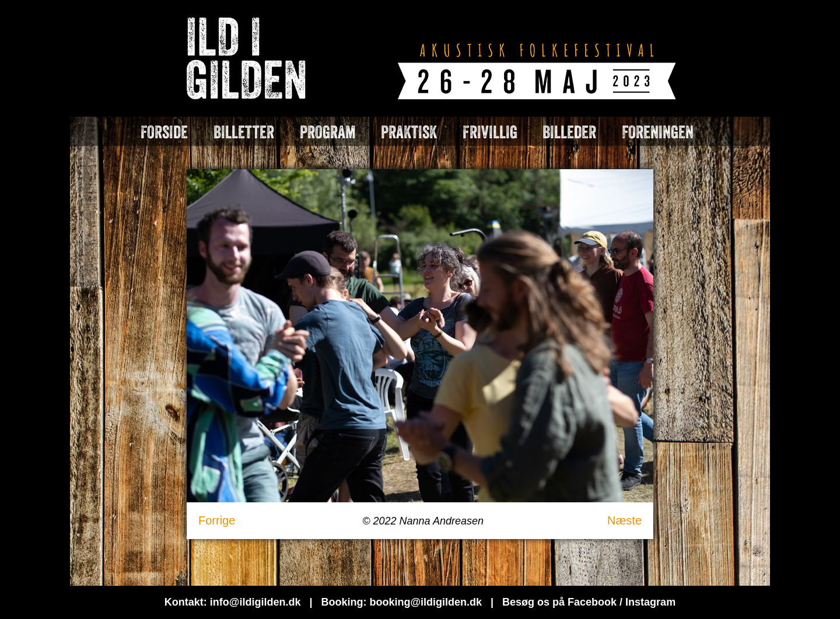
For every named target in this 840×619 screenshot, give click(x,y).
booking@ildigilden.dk (426, 602)
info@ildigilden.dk (256, 602)
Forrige (217, 520)
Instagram (650, 602)
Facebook (592, 602)
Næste (624, 520)
